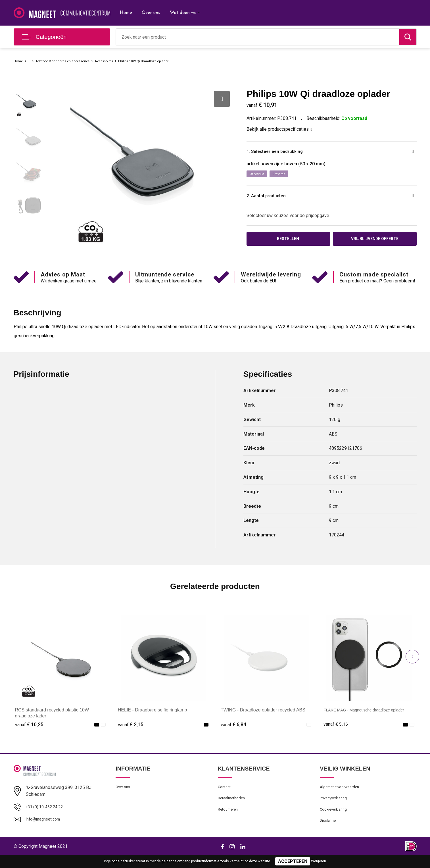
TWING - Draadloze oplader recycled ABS (263, 718)
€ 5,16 (336, 732)
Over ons (151, 13)
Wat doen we (183, 13)
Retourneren (229, 820)
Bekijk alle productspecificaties (279, 129)
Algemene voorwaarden (342, 796)
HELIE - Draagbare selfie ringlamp (153, 718)
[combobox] (258, 37)
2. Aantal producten (274, 198)
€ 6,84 (233, 732)
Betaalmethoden (233, 808)
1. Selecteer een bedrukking (285, 152)
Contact (225, 796)
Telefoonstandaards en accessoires (72, 61)
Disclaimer (329, 832)
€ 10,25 (29, 732)
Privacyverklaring (335, 808)
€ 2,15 (131, 732)
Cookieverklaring (335, 820)
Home (126, 13)
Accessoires (123, 61)
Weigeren (319, 861)
